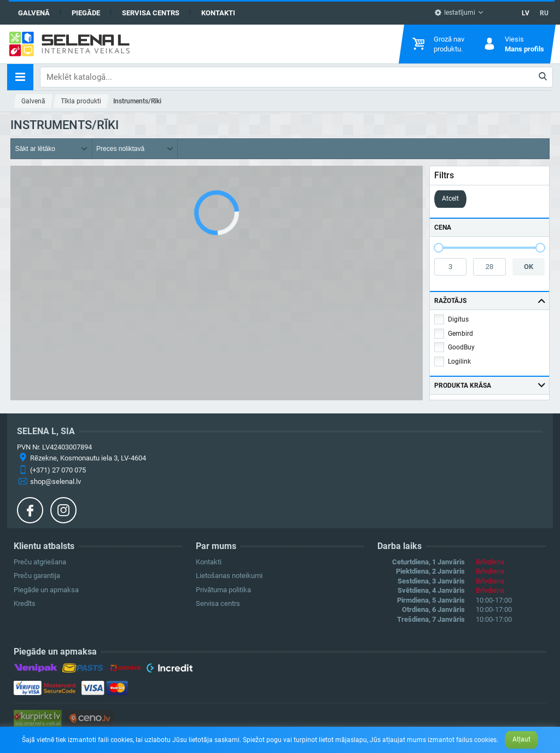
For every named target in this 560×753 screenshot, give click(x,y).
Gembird (460, 334)
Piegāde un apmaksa (46, 590)
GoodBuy (461, 347)
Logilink (459, 361)
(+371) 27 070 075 (58, 470)
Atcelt (450, 199)
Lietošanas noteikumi (229, 576)
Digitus (458, 319)
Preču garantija (37, 576)
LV (526, 13)
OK (529, 267)
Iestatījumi (455, 13)
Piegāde (86, 13)
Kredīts (25, 603)
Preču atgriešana (40, 562)
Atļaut (521, 739)
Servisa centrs (151, 13)
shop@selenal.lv (56, 481)
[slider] (439, 248)
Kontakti (218, 13)
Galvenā (34, 13)
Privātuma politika (223, 590)
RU (544, 13)
